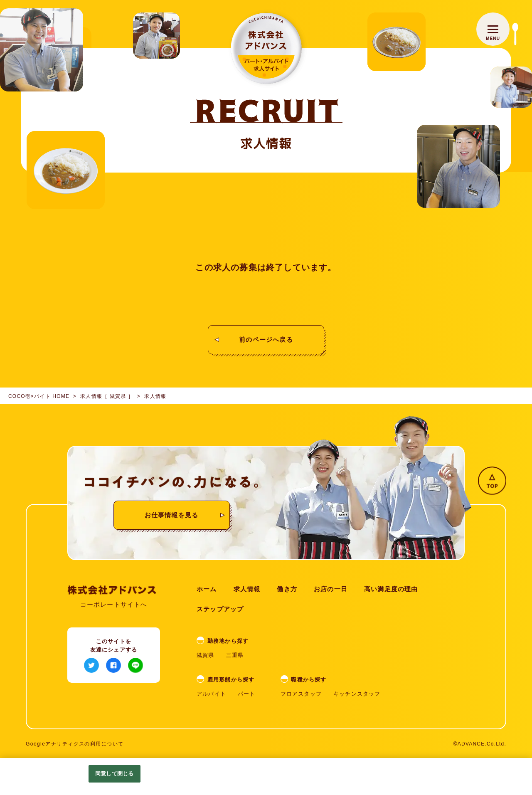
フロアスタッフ (301, 694)
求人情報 (247, 589)
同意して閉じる (114, 774)
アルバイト (211, 694)
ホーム (207, 589)
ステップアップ (220, 609)
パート (247, 694)
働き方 (287, 589)
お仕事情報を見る (172, 515)
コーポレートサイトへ (114, 604)
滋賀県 (206, 655)
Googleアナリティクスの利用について (75, 744)
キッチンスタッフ (357, 694)
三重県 (235, 655)
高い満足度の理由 (391, 589)
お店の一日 (331, 589)
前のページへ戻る (266, 339)
